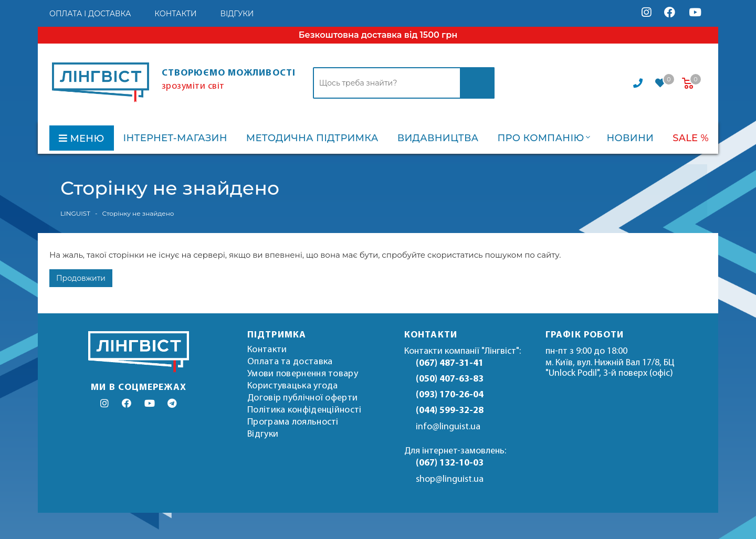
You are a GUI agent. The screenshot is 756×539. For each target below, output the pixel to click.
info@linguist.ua (448, 427)
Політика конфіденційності (304, 410)
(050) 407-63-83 (450, 379)
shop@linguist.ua (450, 479)
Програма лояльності (293, 422)
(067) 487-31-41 (450, 363)
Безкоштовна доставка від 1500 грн (378, 35)
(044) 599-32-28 (450, 411)
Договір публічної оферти (302, 398)
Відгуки (263, 434)
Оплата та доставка (290, 362)
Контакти (267, 350)
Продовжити (81, 278)
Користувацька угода (293, 386)
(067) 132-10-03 (450, 463)
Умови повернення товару (303, 374)
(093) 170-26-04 (450, 395)
